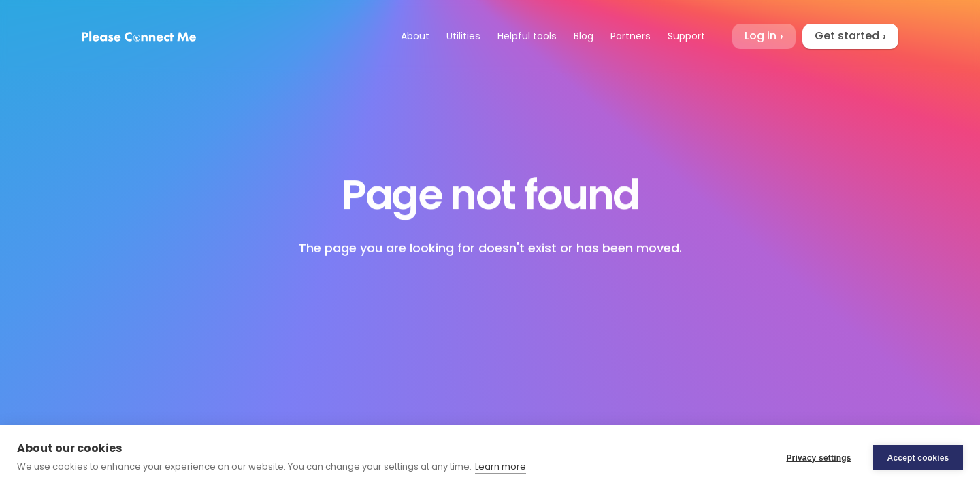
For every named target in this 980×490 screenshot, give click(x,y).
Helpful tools (527, 36)
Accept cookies (918, 458)
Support (686, 36)
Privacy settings (818, 458)
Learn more (501, 467)
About (415, 36)
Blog (584, 36)
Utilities (463, 36)
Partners (631, 36)
